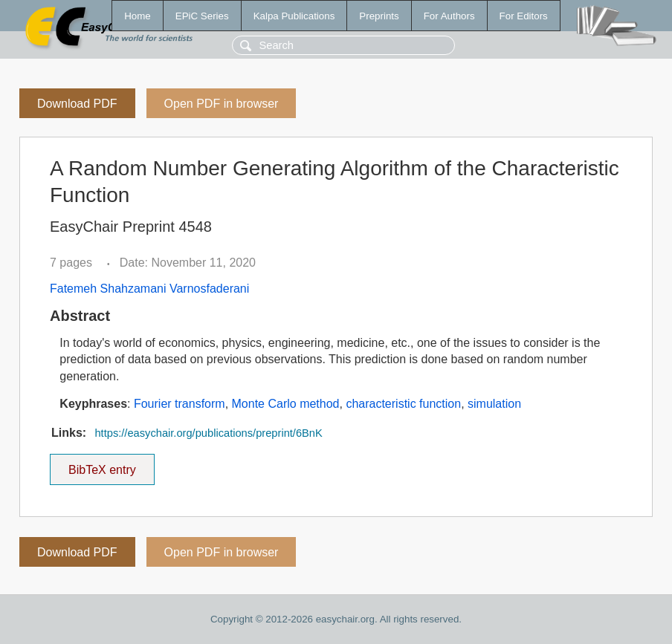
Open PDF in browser (222, 104)
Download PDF (77, 104)
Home (138, 16)
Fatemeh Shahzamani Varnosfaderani (149, 289)
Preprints (379, 16)
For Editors (524, 16)
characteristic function (403, 404)
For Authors (449, 16)
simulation (494, 404)
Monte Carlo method (286, 404)
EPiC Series (202, 16)
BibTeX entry (102, 465)
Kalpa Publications (294, 16)
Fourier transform (180, 404)
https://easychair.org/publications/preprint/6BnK (208, 433)
